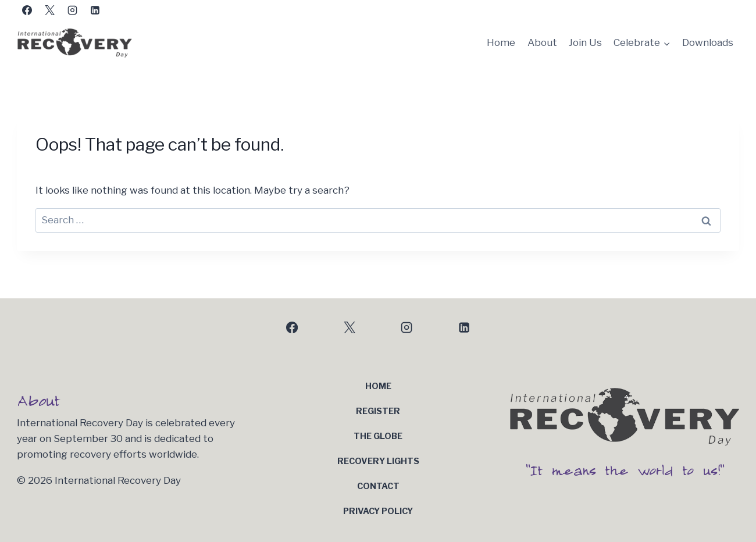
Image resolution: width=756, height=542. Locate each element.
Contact (378, 486)
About (542, 42)
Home (501, 42)
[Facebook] (27, 10)
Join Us (585, 42)
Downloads (708, 42)
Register (378, 411)
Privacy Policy (378, 511)
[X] (49, 10)
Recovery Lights (378, 461)
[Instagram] (72, 10)
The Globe (378, 436)
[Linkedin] (95, 10)
